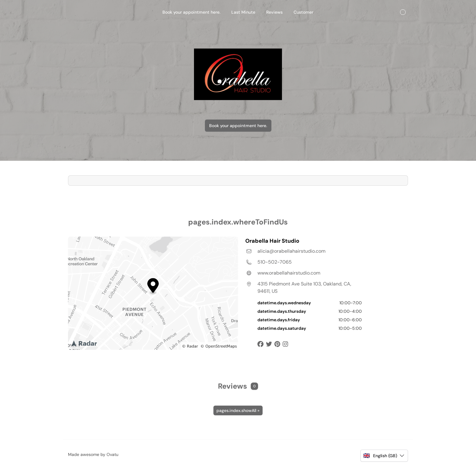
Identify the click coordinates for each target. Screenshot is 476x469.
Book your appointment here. (238, 126)
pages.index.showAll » (238, 410)
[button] (384, 456)
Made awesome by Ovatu (93, 454)
